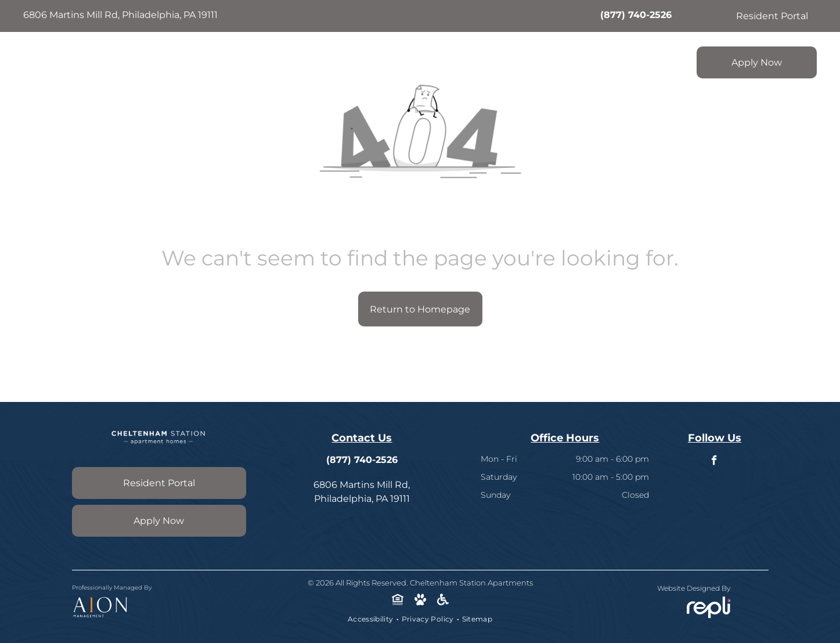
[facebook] (714, 462)
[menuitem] (355, 59)
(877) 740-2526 (636, 15)
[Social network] (397, 601)
